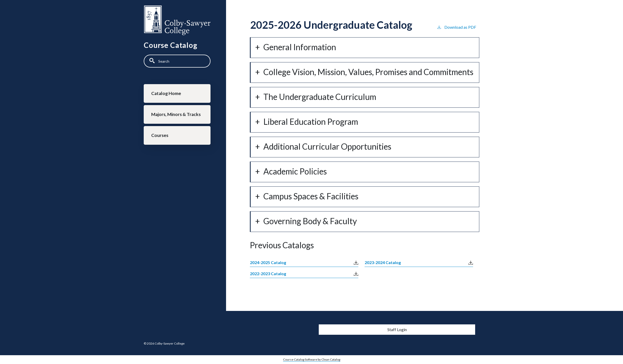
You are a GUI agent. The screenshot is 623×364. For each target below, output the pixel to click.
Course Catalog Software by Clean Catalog (312, 359)
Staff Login (397, 329)
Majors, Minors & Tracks (176, 114)
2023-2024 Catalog (383, 262)
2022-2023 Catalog (268, 274)
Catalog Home (166, 93)
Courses (160, 135)
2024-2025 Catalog (268, 262)
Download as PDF (456, 27)
